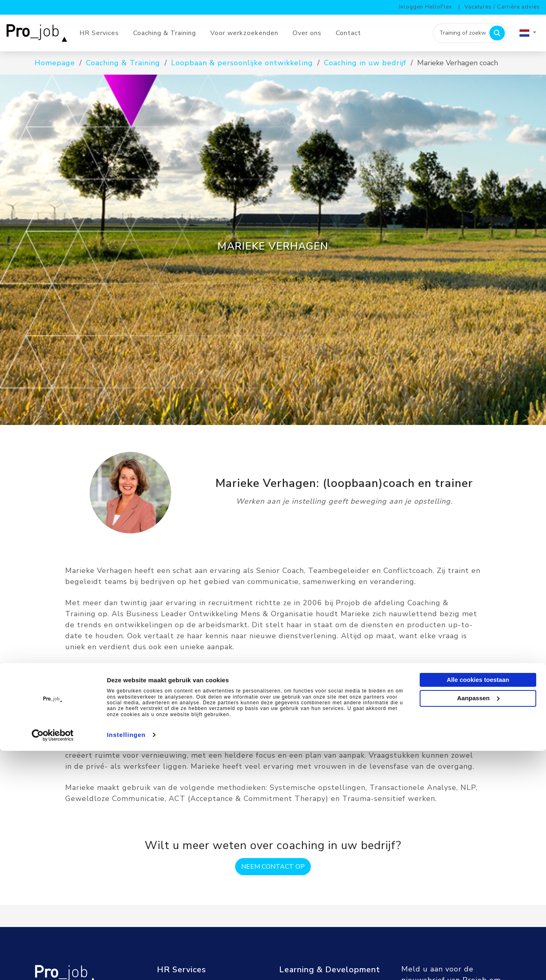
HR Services (99, 33)
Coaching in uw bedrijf (365, 63)
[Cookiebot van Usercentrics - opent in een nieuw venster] (53, 964)
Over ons (307, 33)
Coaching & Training (165, 33)
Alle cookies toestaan (478, 909)
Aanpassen (478, 927)
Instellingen (126, 964)
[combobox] (528, 33)
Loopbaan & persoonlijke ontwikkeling (242, 63)
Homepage (55, 63)
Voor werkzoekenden (244, 33)
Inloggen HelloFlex (426, 7)
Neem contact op (273, 867)
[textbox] (528, 33)
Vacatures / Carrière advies (502, 7)
